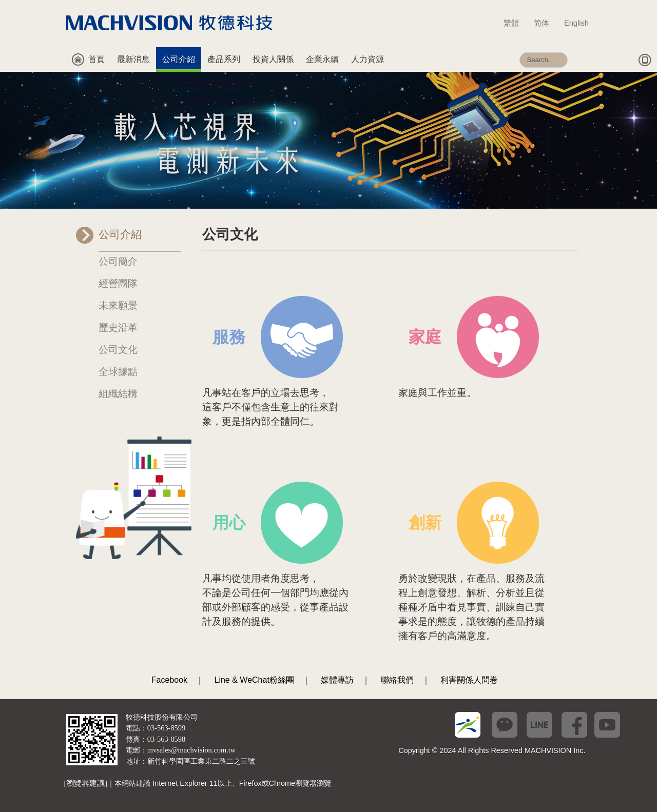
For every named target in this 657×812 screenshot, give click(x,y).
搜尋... (520, 47)
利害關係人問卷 (469, 680)
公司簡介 (118, 261)
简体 (546, 23)
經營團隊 (118, 283)
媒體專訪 (337, 680)
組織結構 (118, 394)
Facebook (169, 680)
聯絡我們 (397, 680)
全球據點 (118, 372)
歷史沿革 (118, 328)
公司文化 (118, 350)
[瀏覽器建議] (86, 783)
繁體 (516, 23)
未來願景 (118, 305)
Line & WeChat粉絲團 (254, 680)
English (576, 23)
